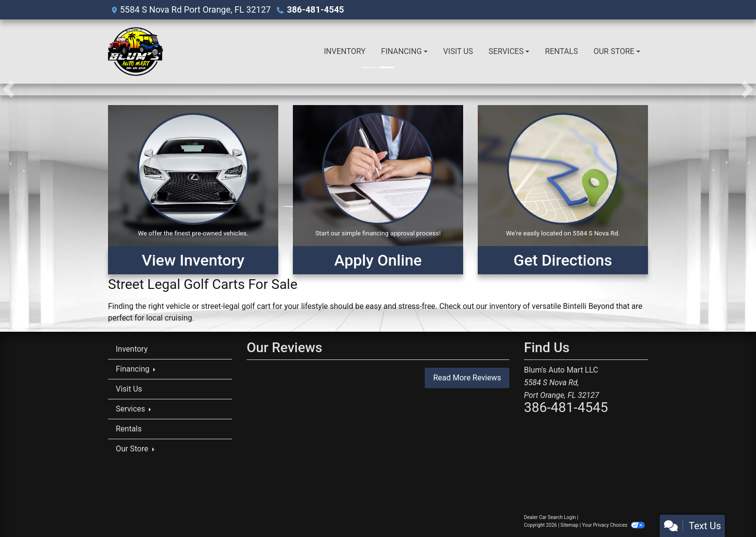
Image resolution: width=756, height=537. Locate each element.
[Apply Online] (378, 190)
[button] (9, 89)
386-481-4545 (315, 9)
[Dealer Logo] (135, 52)
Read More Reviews (467, 378)
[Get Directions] (563, 190)
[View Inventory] (193, 190)
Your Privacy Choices (613, 525)
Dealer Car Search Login (550, 517)
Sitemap (569, 525)
